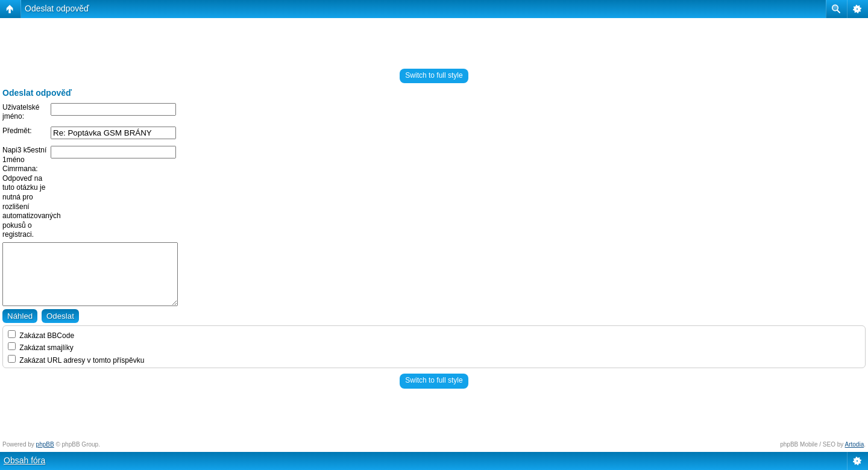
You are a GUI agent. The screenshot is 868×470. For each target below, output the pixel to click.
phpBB (45, 444)
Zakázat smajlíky (41, 348)
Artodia (855, 444)
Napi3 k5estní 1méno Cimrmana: (24, 159)
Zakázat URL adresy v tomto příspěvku (76, 360)
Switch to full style (434, 75)
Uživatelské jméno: (21, 112)
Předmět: (17, 131)
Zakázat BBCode (41, 336)
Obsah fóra (24, 460)
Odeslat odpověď (57, 8)
